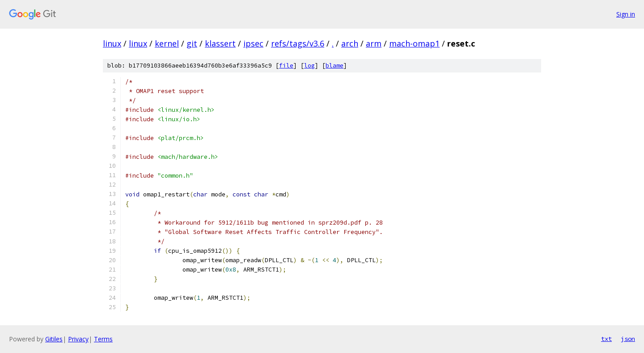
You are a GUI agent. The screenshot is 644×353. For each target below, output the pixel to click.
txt (606, 339)
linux (112, 43)
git (192, 43)
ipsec (253, 43)
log (309, 66)
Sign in (626, 14)
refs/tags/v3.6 (298, 43)
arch (350, 43)
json (628, 339)
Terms (103, 339)
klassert (220, 43)
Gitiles (54, 339)
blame (335, 66)
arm (374, 43)
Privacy (78, 339)
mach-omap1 (414, 43)
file (286, 66)
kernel (167, 43)
